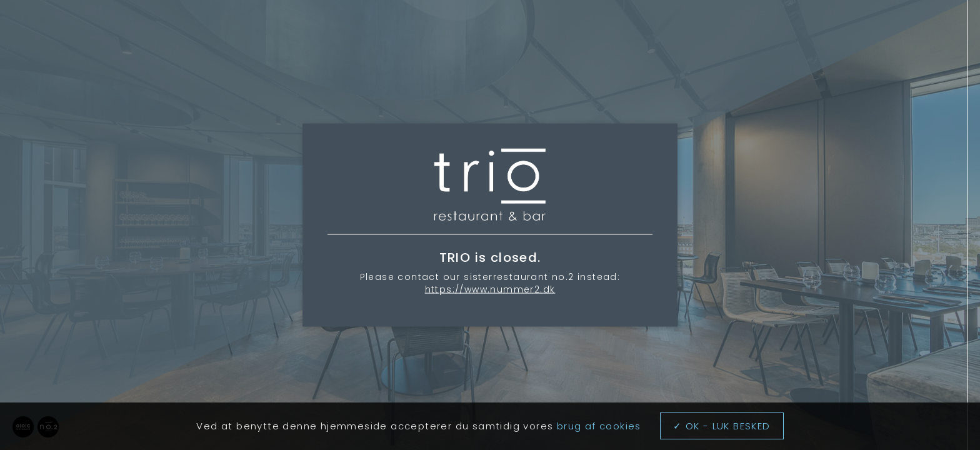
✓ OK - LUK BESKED (722, 426)
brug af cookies (599, 426)
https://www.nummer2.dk (490, 289)
